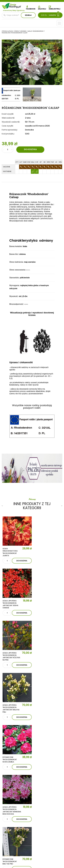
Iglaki (35, 806)
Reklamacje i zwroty (15, 840)
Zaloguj (42, 8)
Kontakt (17, 790)
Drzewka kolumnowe (15, 806)
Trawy (35, 813)
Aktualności (20, 784)
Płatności (10, 843)
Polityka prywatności (15, 836)
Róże (8, 820)
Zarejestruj (55, 8)
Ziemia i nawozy (39, 810)
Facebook (31, 8)
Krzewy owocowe (14, 817)
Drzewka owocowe (14, 810)
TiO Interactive (36, 860)
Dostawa (10, 847)
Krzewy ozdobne (13, 813)
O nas (15, 777)
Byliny (35, 817)
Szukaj (28, 15)
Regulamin (10, 833)
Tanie (15, 5)
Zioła (35, 820)
